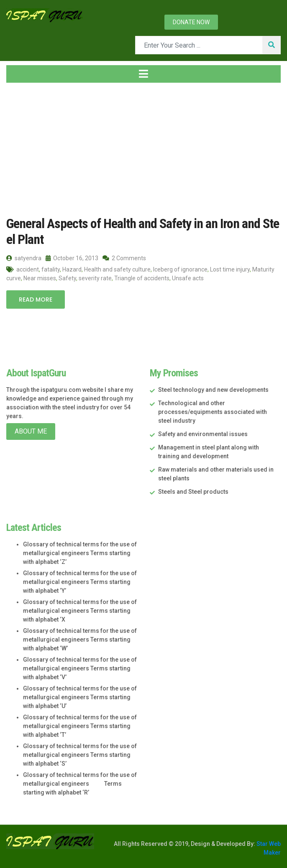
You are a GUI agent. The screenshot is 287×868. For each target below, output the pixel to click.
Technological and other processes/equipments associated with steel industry (213, 412)
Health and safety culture (117, 269)
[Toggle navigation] (143, 74)
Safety (67, 278)
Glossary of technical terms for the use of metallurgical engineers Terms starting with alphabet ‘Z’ (80, 553)
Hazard (72, 269)
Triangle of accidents (142, 278)
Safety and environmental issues (203, 434)
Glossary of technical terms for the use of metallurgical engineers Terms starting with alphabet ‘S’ (80, 755)
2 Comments (124, 258)
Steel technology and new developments (213, 390)
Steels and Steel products (193, 492)
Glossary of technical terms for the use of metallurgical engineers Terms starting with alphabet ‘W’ (80, 640)
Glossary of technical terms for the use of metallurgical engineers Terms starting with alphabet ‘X (80, 611)
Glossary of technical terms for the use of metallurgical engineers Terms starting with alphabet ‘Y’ (80, 582)
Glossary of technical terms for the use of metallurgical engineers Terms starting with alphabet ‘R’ (80, 784)
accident (28, 269)
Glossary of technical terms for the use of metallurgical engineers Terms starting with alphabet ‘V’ (80, 668)
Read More (36, 299)
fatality (51, 269)
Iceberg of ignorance (180, 269)
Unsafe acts (188, 278)
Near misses (40, 278)
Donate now (191, 22)
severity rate (95, 278)
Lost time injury (230, 269)
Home (20, 149)
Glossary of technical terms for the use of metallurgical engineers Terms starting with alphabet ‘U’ (80, 697)
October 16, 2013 (72, 258)
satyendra (24, 258)
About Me (31, 431)
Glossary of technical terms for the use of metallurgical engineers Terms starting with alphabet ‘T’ (80, 726)
